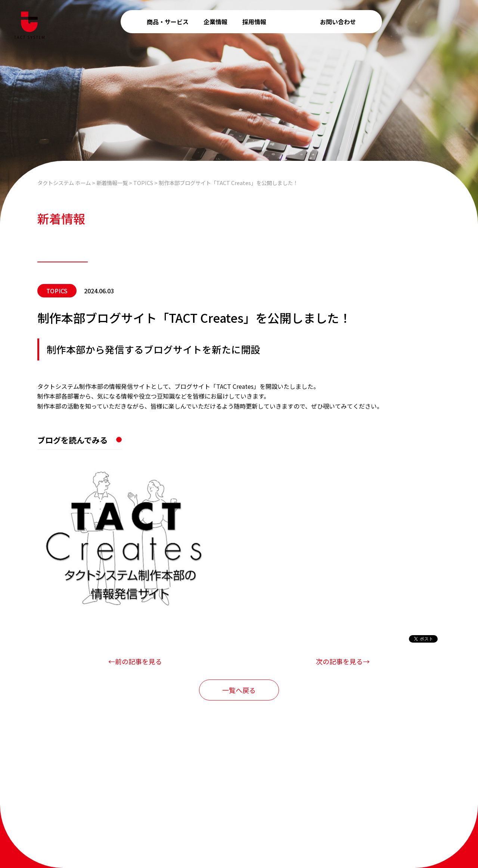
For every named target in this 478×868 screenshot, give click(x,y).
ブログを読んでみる (72, 440)
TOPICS (57, 291)
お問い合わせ (338, 22)
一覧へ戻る (239, 690)
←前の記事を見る (135, 661)
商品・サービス (168, 22)
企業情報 (215, 22)
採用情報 (254, 22)
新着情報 (293, 22)
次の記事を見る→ (343, 661)
